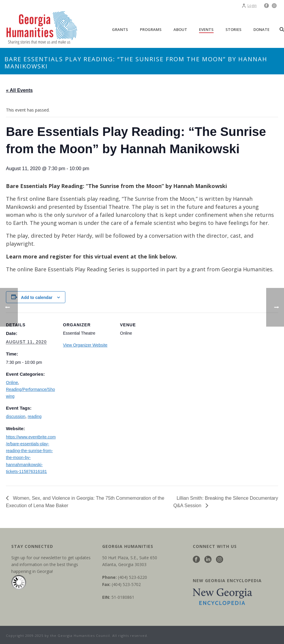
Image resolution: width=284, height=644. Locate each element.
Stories (233, 29)
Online (12, 383)
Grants (120, 29)
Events (206, 29)
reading (35, 416)
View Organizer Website (85, 345)
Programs (151, 29)
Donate (261, 29)
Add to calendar (37, 297)
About (180, 29)
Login (249, 6)
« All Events (19, 90)
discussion (16, 416)
